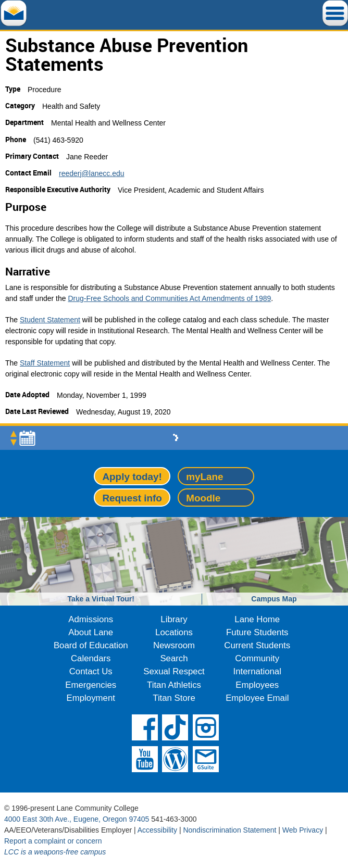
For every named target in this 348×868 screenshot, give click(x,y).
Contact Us (91, 671)
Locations (174, 632)
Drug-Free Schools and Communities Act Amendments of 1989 (169, 298)
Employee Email (257, 698)
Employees (257, 685)
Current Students (257, 645)
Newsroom (174, 645)
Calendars (91, 658)
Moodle (203, 498)
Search (174, 658)
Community (257, 658)
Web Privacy (303, 830)
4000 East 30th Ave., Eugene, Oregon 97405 (77, 819)
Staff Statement (45, 363)
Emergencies (91, 685)
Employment (91, 698)
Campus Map (274, 599)
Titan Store (174, 698)
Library (174, 619)
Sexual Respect (174, 671)
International (257, 671)
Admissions (91, 619)
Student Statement (50, 320)
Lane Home (257, 619)
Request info (132, 498)
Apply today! (132, 477)
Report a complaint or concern (53, 841)
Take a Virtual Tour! (101, 599)
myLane (204, 477)
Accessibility (157, 830)
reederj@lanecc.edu (92, 173)
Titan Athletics (174, 685)
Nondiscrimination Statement (229, 830)
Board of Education (91, 645)
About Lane (91, 632)
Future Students (257, 632)
